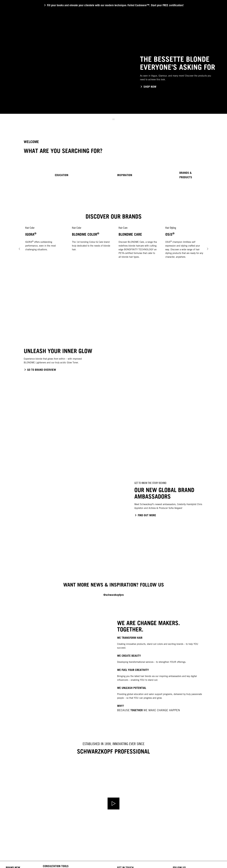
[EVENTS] (162, 26)
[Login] (217, 26)
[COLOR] (76, 26)
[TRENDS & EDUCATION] (124, 26)
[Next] (208, 249)
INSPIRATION (125, 175)
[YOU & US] (147, 26)
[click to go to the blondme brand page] (40, 370)
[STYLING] (101, 26)
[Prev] (19, 249)
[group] (113, 68)
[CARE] (88, 26)
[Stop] (113, 119)
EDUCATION (62, 175)
